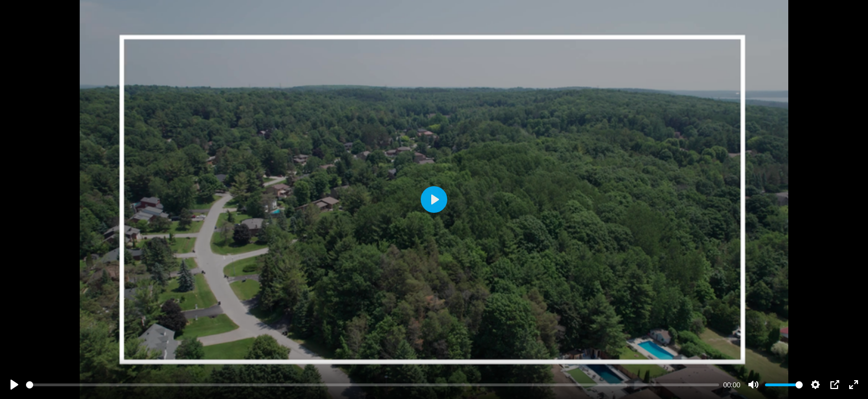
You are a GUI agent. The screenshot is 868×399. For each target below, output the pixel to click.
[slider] (373, 385)
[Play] (14, 385)
